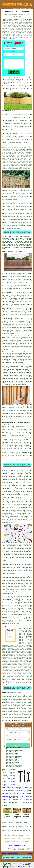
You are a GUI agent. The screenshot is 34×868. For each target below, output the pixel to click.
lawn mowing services (17, 786)
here (29, 718)
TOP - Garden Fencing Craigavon (11, 833)
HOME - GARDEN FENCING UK (17, 846)
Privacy (30, 853)
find (7, 695)
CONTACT (25, 8)
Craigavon (5, 471)
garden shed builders (9, 795)
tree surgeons (24, 799)
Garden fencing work (9, 469)
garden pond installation (19, 801)
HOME (14, 8)
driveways (12, 784)
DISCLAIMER (30, 8)
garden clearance (17, 793)
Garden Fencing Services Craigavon (15, 720)
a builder (10, 780)
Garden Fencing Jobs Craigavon (11, 828)
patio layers (7, 787)
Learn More (22, 867)
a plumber (26, 787)
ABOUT (21, 8)
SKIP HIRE (12, 798)
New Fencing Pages (13, 853)
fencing (20, 117)
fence (15, 135)
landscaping (13, 789)
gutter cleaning (27, 792)
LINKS (17, 8)
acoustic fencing (24, 605)
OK (30, 867)
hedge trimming (25, 796)
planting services (8, 792)
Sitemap (4, 853)
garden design (19, 790)
